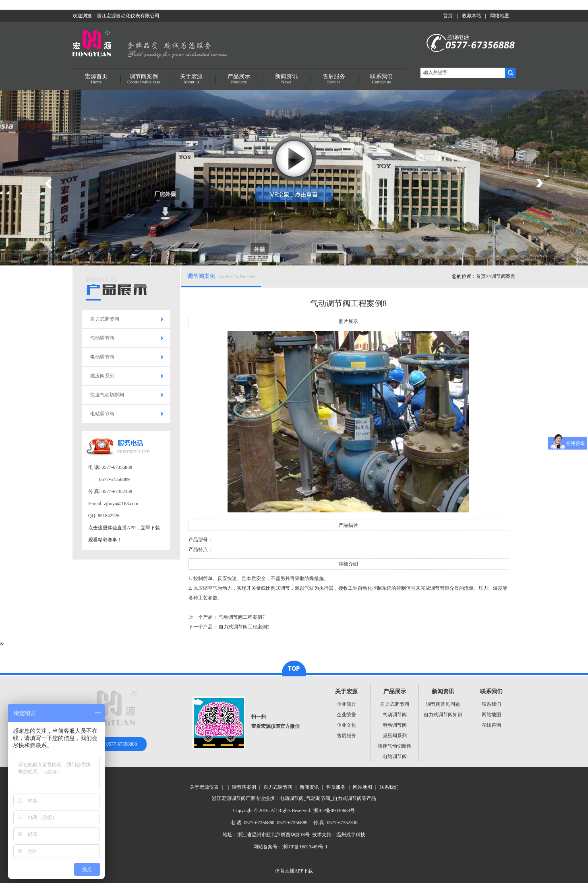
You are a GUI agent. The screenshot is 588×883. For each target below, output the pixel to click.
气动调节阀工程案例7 (242, 617)
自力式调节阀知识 (443, 715)
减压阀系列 (102, 376)
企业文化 (346, 725)
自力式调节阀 (105, 319)
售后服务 (334, 79)
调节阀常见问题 (443, 704)
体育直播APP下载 (294, 871)
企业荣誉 (346, 715)
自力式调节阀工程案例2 (244, 627)
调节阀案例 (144, 79)
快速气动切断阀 (107, 395)
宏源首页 (96, 79)
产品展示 (239, 79)
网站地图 (491, 715)
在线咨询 (491, 725)
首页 (448, 16)
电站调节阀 (102, 414)
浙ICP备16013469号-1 (305, 847)
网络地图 (500, 16)
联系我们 (381, 79)
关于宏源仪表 (204, 787)
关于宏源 (191, 79)
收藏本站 (472, 16)
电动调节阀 (102, 357)
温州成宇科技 (351, 835)
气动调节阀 (102, 338)
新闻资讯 (286, 79)
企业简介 (346, 704)
